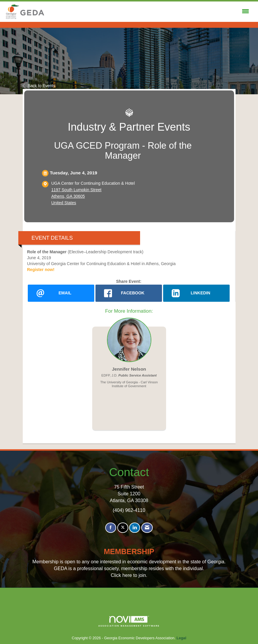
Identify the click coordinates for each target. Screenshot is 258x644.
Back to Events (39, 86)
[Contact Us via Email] (147, 528)
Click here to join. (129, 575)
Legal (181, 638)
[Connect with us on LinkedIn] (135, 528)
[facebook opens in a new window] (129, 293)
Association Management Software (129, 621)
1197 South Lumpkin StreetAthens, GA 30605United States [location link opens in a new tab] (77, 196)
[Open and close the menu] (149, 12)
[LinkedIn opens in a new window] (196, 293)
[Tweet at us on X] (123, 528)
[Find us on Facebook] (111, 528)
